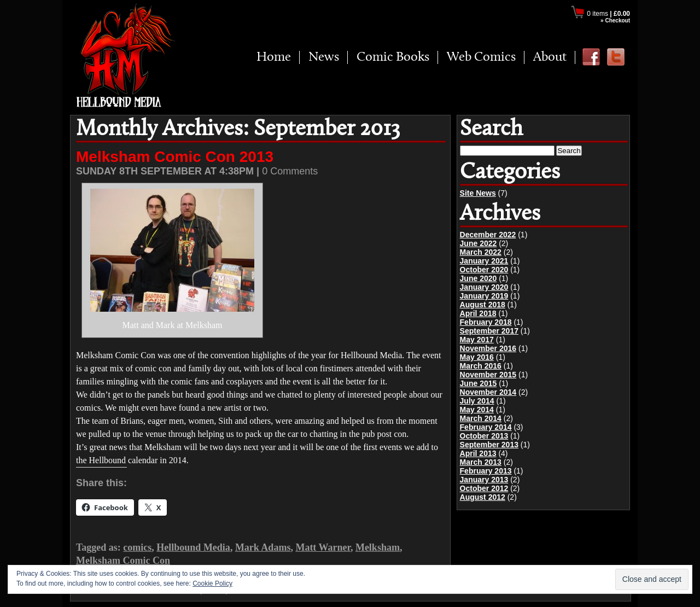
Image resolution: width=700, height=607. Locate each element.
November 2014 (488, 392)
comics (137, 547)
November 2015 (488, 375)
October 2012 (484, 488)
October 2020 (484, 270)
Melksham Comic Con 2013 (175, 157)
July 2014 (477, 401)
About (550, 57)
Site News (478, 193)
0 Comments (290, 171)
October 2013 (484, 436)
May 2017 (477, 340)
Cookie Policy (212, 583)
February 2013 (486, 471)
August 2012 (483, 497)
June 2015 (479, 383)
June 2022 (479, 243)
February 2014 (486, 427)
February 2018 (486, 322)
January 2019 (484, 296)
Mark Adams (263, 547)
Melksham (378, 547)
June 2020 (479, 278)
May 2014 (477, 410)
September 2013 (489, 445)
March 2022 (481, 252)
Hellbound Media (193, 547)
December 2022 (488, 235)
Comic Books (393, 57)
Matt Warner (323, 547)
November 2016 (488, 348)
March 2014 (481, 418)
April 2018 (478, 313)
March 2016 (481, 366)
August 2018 (483, 305)
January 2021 (484, 261)
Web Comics (481, 57)
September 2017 (489, 331)
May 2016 (477, 357)
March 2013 (481, 462)
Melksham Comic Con (123, 561)
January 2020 (484, 287)
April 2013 (478, 453)
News (324, 57)
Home (274, 57)
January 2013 (484, 480)
